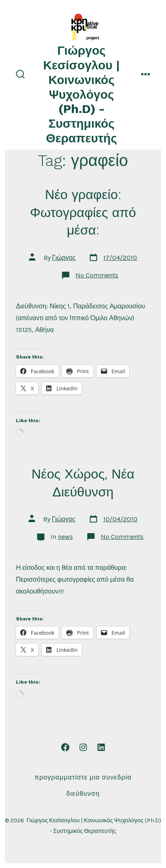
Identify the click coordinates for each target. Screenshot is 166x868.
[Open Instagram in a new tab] (83, 747)
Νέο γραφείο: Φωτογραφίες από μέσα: (83, 212)
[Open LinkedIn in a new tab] (101, 747)
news (65, 537)
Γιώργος (64, 258)
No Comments (97, 275)
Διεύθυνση (83, 794)
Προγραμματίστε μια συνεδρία (83, 777)
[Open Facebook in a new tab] (65, 747)
